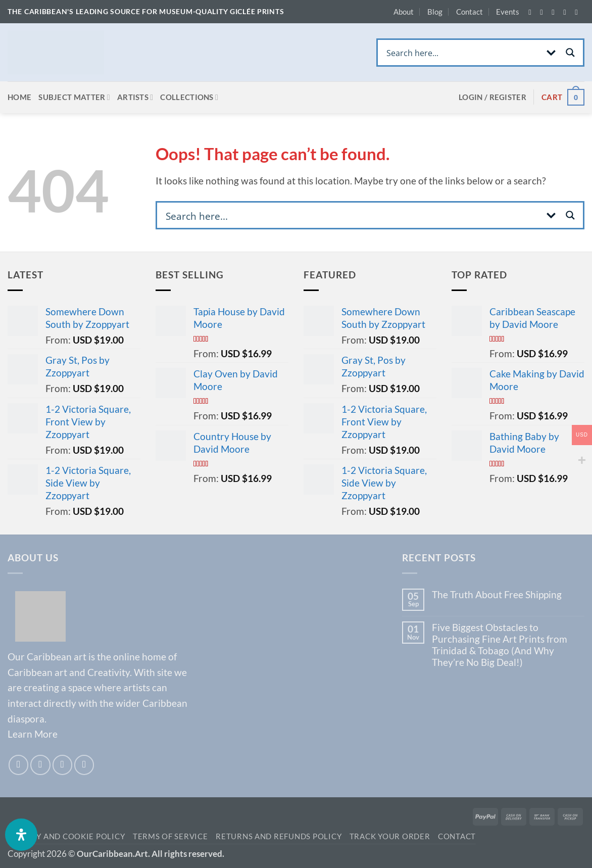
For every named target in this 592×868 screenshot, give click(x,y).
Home (19, 97)
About (404, 12)
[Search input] (462, 53)
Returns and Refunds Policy (279, 836)
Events (508, 12)
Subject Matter (74, 97)
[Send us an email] (567, 12)
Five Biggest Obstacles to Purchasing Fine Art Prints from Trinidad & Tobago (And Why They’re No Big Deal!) (500, 645)
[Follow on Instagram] (544, 12)
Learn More (33, 734)
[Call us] (578, 12)
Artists (135, 97)
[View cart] (563, 97)
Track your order (390, 836)
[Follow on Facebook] (532, 12)
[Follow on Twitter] (555, 12)
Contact (470, 12)
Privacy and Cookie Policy (66, 836)
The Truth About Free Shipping (497, 594)
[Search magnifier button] (570, 53)
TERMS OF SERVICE (170, 836)
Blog (435, 12)
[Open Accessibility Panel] (21, 835)
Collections (189, 97)
